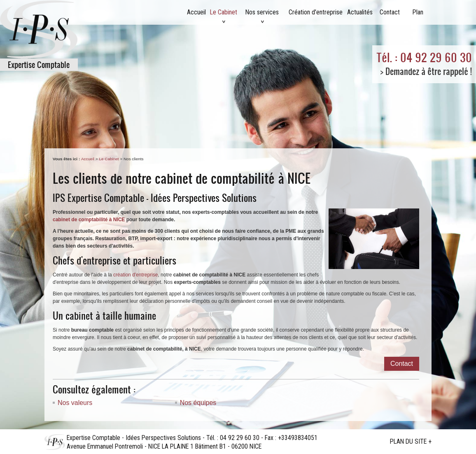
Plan (418, 12)
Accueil (196, 12)
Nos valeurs (75, 403)
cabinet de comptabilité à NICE (89, 220)
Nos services (262, 12)
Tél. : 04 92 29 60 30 (424, 57)
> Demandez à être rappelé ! (426, 71)
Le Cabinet (224, 12)
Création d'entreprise (316, 12)
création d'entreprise (135, 275)
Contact (390, 12)
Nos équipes (198, 403)
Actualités (360, 12)
